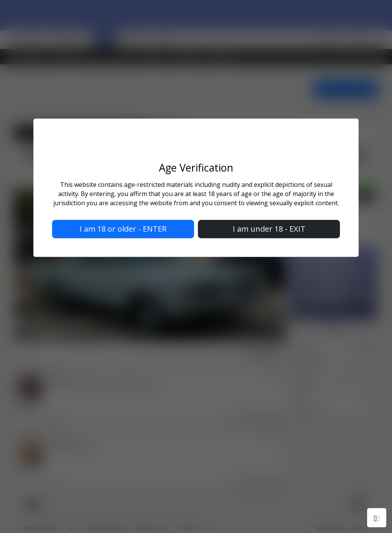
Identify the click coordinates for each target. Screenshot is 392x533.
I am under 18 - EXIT (269, 229)
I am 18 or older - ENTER (123, 229)
